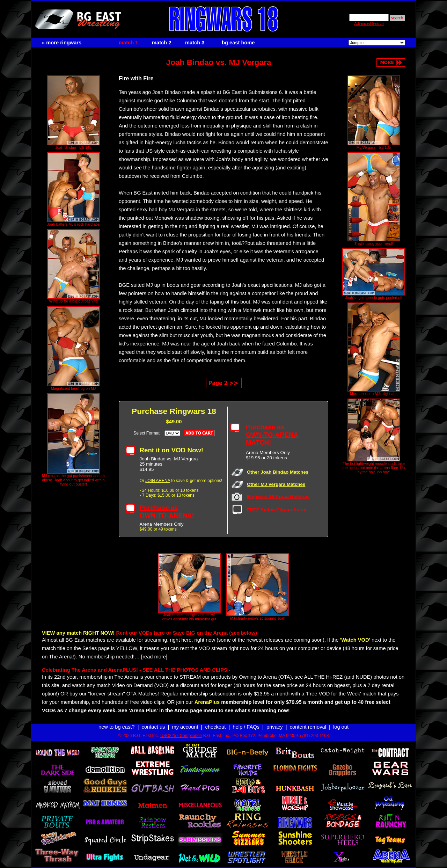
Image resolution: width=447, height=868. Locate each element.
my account (185, 727)
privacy (274, 727)
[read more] (154, 657)
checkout (216, 727)
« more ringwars (62, 43)
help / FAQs (246, 727)
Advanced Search (369, 23)
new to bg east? (116, 727)
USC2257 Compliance (181, 736)
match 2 (162, 43)
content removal (308, 727)
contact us (153, 727)
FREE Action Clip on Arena (277, 510)
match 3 (195, 43)
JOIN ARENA (158, 481)
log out (341, 727)
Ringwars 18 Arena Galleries (278, 497)
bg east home (238, 43)
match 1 (128, 43)
